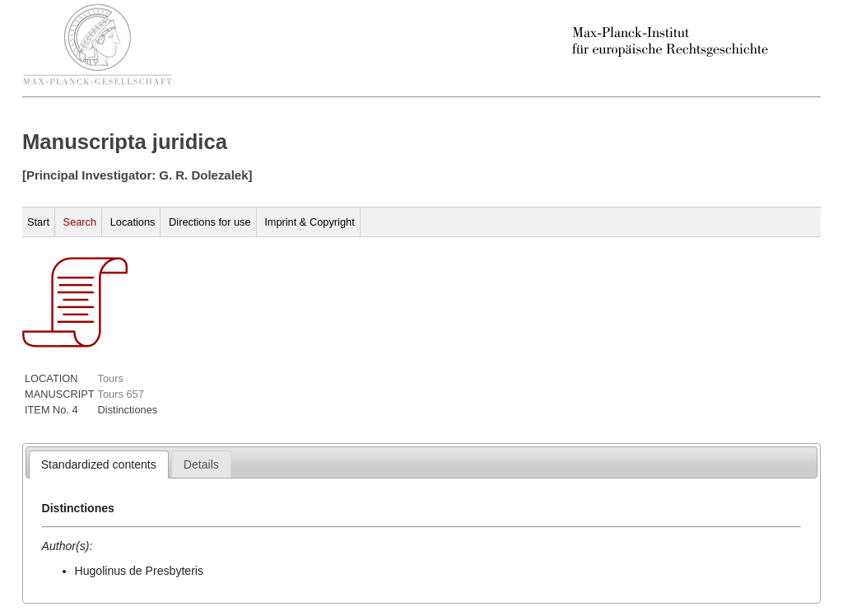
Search (80, 222)
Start (38, 222)
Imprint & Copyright (310, 222)
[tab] (99, 464)
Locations (133, 222)
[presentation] (99, 464)
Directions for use (210, 222)
